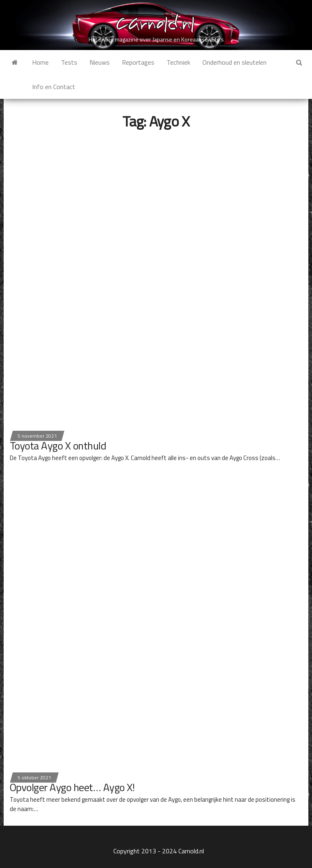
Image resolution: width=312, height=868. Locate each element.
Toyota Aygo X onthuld (58, 446)
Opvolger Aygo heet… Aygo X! (72, 787)
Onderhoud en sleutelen (234, 62)
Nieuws (100, 62)
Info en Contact (54, 87)
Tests (69, 62)
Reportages (138, 62)
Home (40, 62)
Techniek (178, 62)
